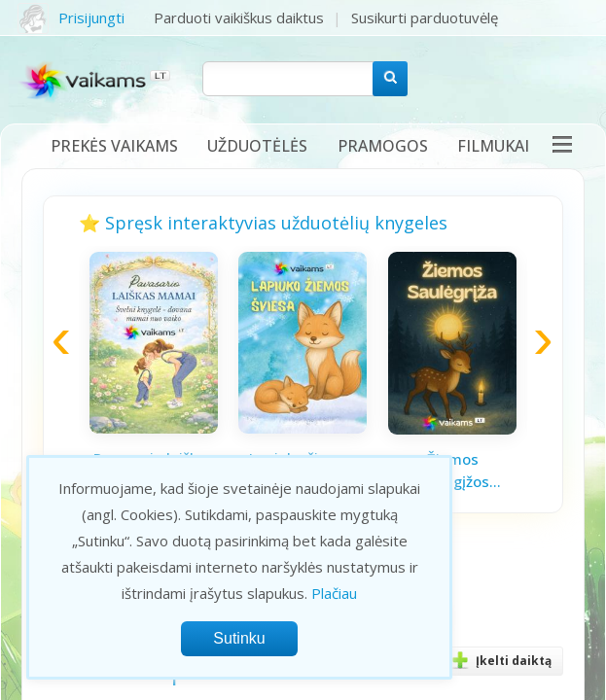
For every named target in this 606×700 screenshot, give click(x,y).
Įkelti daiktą (498, 661)
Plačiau (334, 593)
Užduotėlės (257, 146)
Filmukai (493, 146)
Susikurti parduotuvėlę (425, 17)
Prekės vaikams (114, 146)
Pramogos (383, 146)
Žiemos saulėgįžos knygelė (452, 471)
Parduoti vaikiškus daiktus (239, 17)
